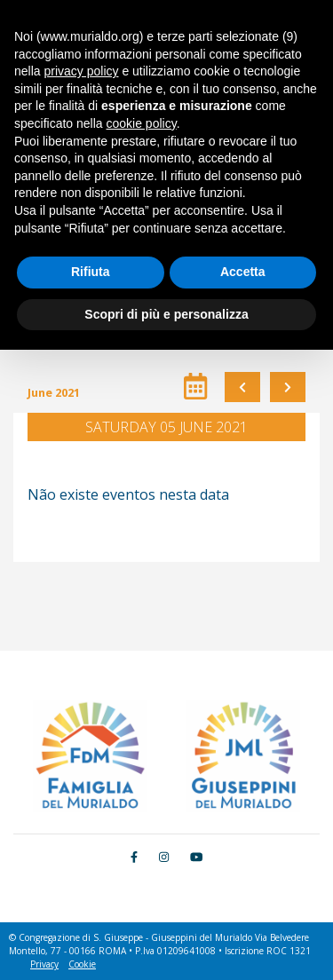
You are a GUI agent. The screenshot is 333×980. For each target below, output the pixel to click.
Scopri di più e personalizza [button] (166, 314)
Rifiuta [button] (91, 272)
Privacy (44, 964)
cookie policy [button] (142, 123)
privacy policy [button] (81, 71)
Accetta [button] (243, 272)
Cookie (82, 964)
